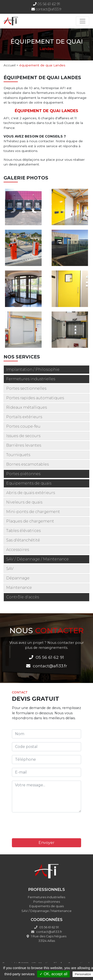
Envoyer (46, 843)
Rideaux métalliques (27, 407)
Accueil (10, 65)
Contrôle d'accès (23, 597)
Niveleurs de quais (24, 502)
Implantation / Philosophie (33, 369)
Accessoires (18, 550)
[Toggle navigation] (83, 21)
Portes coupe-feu (23, 426)
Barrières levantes (24, 445)
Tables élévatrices (23, 531)
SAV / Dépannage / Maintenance (37, 559)
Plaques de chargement (30, 521)
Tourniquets (18, 455)
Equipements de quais (29, 483)
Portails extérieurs (24, 417)
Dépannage (18, 578)
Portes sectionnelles (26, 388)
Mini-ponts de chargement (33, 512)
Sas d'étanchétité (23, 540)
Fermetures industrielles (31, 379)
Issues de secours (23, 436)
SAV (10, 569)
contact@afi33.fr (49, 9)
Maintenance (19, 588)
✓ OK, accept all (53, 974)
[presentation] (48, 825)
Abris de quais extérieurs (31, 493)
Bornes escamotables (27, 464)
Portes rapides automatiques (35, 398)
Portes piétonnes (23, 474)
